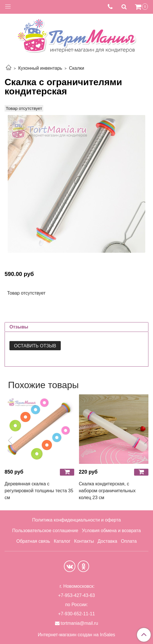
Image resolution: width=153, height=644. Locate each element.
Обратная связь (33, 541)
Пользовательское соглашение (45, 531)
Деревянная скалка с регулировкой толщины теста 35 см (39, 491)
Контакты (84, 541)
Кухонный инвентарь (40, 68)
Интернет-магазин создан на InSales (76, 635)
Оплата (129, 541)
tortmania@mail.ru (80, 623)
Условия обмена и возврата (111, 531)
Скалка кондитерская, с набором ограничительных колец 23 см (107, 491)
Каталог (62, 541)
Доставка (107, 541)
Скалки (77, 68)
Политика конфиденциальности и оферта (76, 520)
